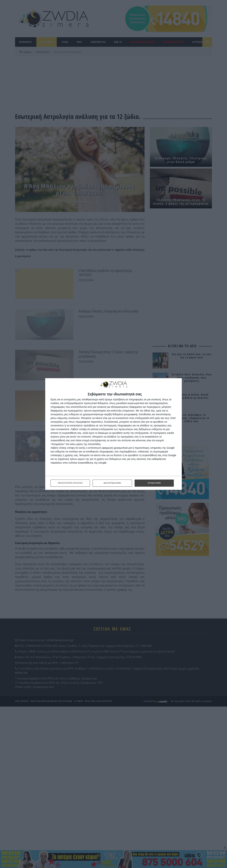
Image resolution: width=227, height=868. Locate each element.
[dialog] (113, 434)
